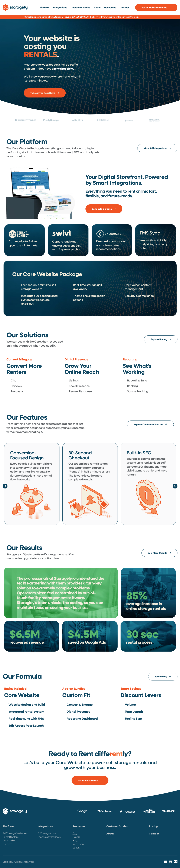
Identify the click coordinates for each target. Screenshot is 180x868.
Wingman (78, 844)
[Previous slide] (5, 486)
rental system (99, 464)
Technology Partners (49, 837)
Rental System (11, 837)
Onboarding (9, 840)
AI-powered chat (70, 249)
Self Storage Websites (15, 833)
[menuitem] (45, 7)
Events (77, 837)
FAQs (75, 840)
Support (7, 844)
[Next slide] (175, 486)
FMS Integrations (47, 833)
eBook (76, 848)
